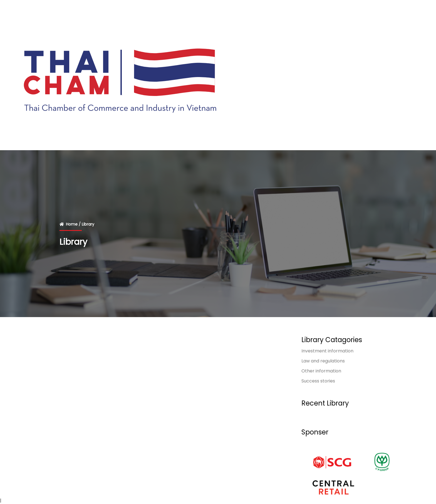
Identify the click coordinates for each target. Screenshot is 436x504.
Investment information (327, 351)
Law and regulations (323, 361)
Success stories (318, 381)
